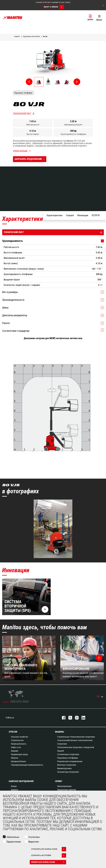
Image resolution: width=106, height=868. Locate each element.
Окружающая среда (19, 754)
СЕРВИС (59, 781)
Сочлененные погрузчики (68, 754)
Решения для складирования (70, 761)
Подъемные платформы (68, 758)
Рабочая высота (33, 125)
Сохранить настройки (49, 855)
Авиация (15, 751)
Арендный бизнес (18, 761)
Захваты (15, 790)
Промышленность (19, 744)
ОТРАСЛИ (13, 732)
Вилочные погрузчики (67, 765)
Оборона (15, 758)
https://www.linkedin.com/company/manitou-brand (82, 718)
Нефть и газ (16, 747)
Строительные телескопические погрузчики (76, 737)
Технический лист (22, 113)
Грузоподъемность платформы (73, 134)
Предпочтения (14, 842)
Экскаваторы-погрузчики (68, 772)
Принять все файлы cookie (49, 862)
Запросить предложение (30, 159)
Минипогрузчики (64, 768)
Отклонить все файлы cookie (49, 849)
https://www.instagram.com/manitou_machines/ (75, 718)
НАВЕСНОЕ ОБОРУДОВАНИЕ (21, 781)
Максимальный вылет (73, 125)
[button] (99, 17)
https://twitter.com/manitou (69, 718)
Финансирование (64, 786)
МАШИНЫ (59, 732)
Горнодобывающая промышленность (27, 765)
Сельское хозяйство (20, 737)
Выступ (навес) (33, 134)
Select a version (54, 7)
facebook (62, 718)
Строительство (17, 740)
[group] (29, 658)
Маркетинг (34, 842)
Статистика (34, 837)
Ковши (14, 786)
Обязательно (13, 837)
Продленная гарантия (67, 790)
